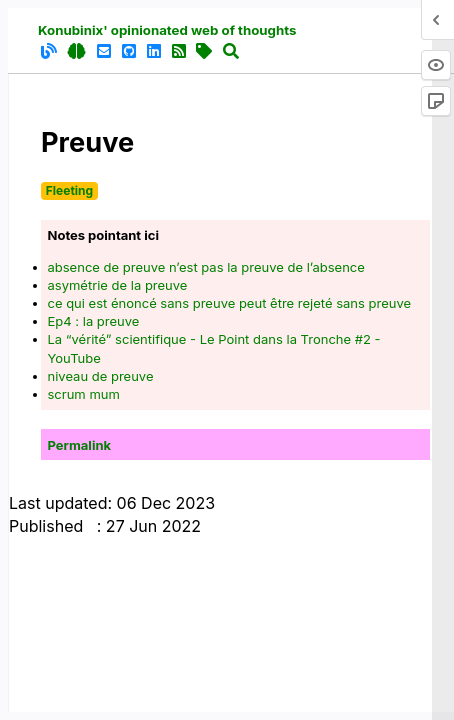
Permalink (80, 445)
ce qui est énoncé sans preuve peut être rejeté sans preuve (230, 303)
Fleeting (69, 190)
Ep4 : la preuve (94, 321)
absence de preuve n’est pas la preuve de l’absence (206, 267)
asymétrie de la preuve (118, 285)
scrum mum (84, 394)
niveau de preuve (101, 376)
